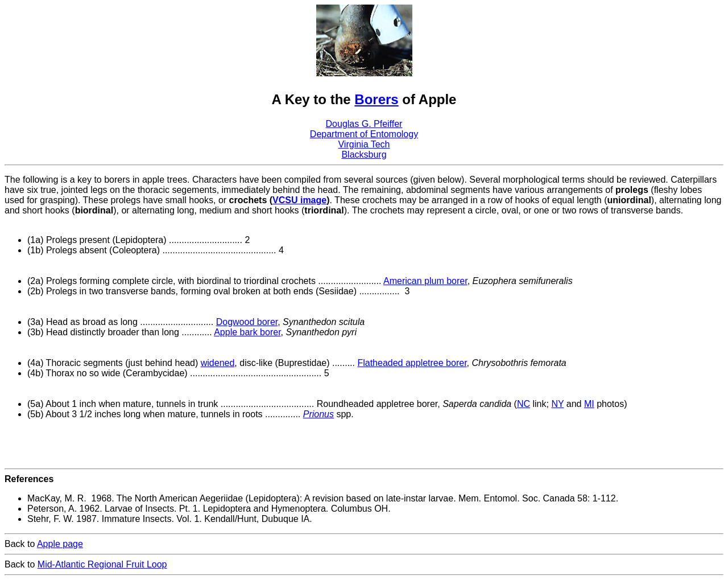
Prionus (318, 414)
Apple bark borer (247, 332)
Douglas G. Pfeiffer (364, 124)
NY (557, 404)
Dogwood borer (247, 322)
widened (218, 363)
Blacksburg (364, 155)
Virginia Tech (364, 144)
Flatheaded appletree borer (412, 363)
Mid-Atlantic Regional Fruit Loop (102, 564)
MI (589, 404)
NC (524, 404)
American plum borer (425, 281)
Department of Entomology (364, 134)
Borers (376, 99)
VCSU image (299, 200)
